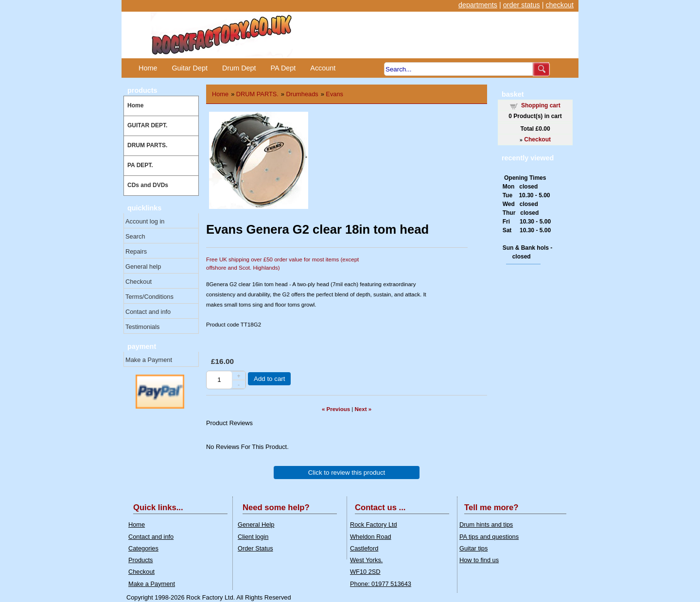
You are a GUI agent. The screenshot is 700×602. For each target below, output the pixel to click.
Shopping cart (541, 105)
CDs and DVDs (148, 185)
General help (143, 267)
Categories (143, 548)
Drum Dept (239, 68)
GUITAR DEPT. (147, 125)
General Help (256, 525)
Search (135, 236)
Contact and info (148, 312)
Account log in (145, 221)
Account (323, 68)
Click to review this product (347, 473)
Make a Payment (149, 360)
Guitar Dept (190, 68)
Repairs (136, 251)
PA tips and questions (489, 537)
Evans (334, 94)
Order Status (255, 548)
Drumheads (302, 94)
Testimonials (142, 327)
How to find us (479, 560)
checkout (560, 5)
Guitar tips (473, 548)
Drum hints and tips (486, 525)
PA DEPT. (140, 165)
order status (522, 5)
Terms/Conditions (149, 297)
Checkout (139, 282)
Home (148, 68)
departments (478, 5)
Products (141, 560)
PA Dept (283, 68)
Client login (253, 537)
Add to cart (269, 379)
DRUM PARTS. (147, 145)
